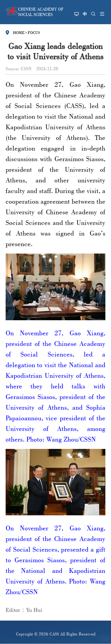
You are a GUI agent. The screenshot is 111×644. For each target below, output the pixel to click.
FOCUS (34, 32)
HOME (19, 32)
